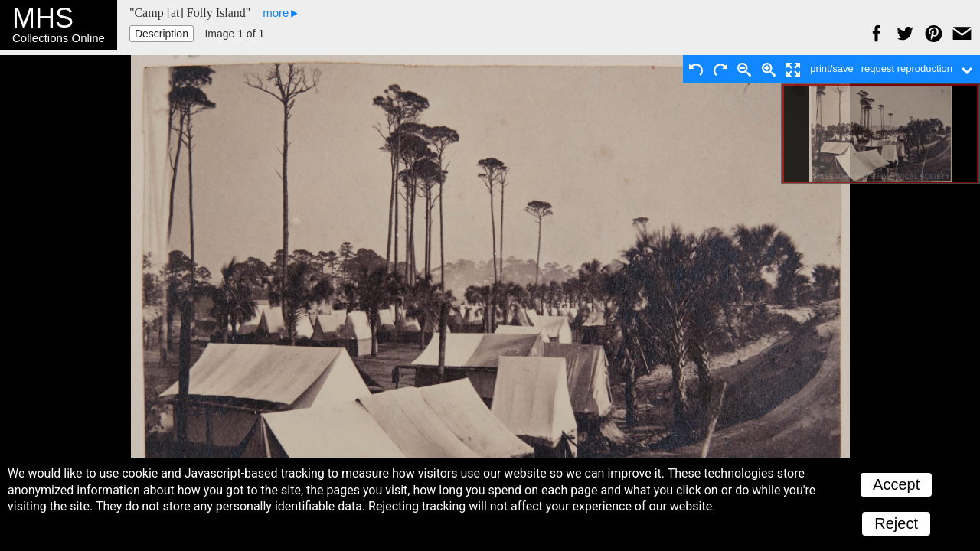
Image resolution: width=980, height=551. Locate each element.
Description (162, 34)
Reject (896, 523)
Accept (896, 484)
